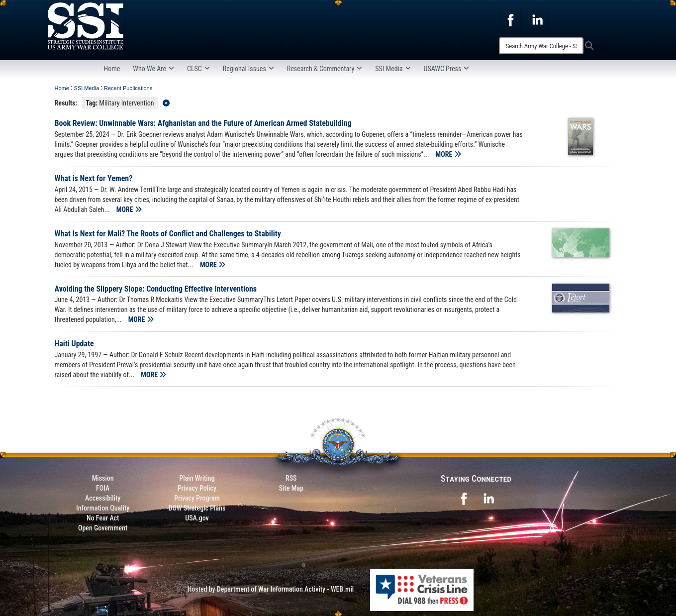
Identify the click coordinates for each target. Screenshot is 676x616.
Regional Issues (248, 69)
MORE (448, 154)
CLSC (198, 69)
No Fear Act (103, 518)
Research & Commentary (325, 69)
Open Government (103, 528)
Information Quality (103, 508)
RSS (291, 478)
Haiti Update (74, 344)
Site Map (291, 488)
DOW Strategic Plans (197, 508)
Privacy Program (197, 498)
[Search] (541, 46)
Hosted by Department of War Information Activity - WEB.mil (271, 589)
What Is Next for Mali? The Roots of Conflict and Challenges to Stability (168, 234)
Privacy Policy (197, 488)
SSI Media (393, 69)
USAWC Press (447, 69)
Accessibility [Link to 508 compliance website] (103, 498)
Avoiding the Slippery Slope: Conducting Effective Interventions (156, 289)
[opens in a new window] (510, 19)
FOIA (103, 488)
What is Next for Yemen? (94, 178)
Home (112, 69)
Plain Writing (197, 478)
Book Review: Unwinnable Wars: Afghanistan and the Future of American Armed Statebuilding (203, 123)
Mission (103, 478)
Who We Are (153, 69)
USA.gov (197, 518)
